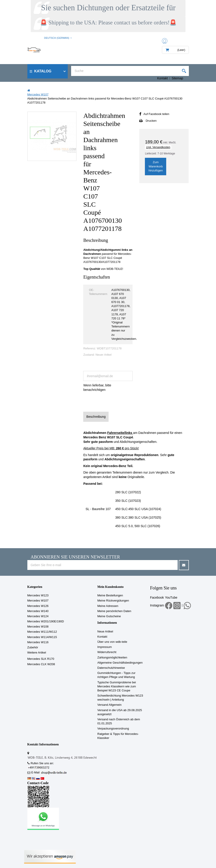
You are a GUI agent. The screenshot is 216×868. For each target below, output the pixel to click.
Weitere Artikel (37, 653)
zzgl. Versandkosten (158, 147)
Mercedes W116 (38, 642)
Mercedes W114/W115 (42, 637)
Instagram (157, 605)
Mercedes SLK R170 (41, 659)
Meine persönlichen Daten (114, 611)
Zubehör (33, 647)
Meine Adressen (108, 606)
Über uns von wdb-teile (112, 642)
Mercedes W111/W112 (42, 632)
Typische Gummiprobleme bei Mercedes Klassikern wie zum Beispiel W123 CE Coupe (117, 686)
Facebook (157, 597)
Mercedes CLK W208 (41, 664)
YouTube (171, 597)
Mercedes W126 (38, 606)
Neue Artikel (105, 631)
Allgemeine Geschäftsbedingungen (120, 663)
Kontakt (163, 78)
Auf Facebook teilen (156, 114)
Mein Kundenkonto (110, 587)
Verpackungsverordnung (113, 728)
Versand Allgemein (109, 705)
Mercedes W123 (38, 595)
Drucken (151, 121)
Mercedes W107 (38, 601)
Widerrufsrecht (107, 652)
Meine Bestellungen (110, 595)
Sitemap (177, 78)
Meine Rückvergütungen (113, 601)
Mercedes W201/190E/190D (46, 621)
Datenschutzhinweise (111, 668)
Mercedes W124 (38, 616)
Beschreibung (96, 417)
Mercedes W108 (38, 627)
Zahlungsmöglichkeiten (112, 657)
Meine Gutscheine (109, 616)
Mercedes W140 (38, 611)
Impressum (105, 647)
